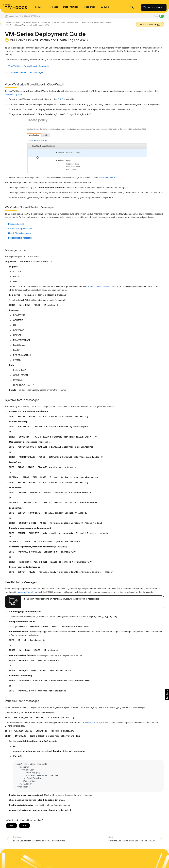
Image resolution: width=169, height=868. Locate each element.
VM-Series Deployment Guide (34, 22)
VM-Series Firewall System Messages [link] (26, 72)
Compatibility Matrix (14, 94)
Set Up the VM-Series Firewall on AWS (63, 22)
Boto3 (60, 99)
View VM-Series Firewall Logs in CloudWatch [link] (29, 66)
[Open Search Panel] (132, 8)
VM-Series (16, 22)
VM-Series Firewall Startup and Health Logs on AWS (27, 25)
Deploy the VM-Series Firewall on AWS (97, 22)
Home (7, 22)
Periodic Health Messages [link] (20, 238)
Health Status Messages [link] (19, 233)
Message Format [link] (16, 224)
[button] (167, 694)
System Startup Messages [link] (20, 229)
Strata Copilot (152, 7)
